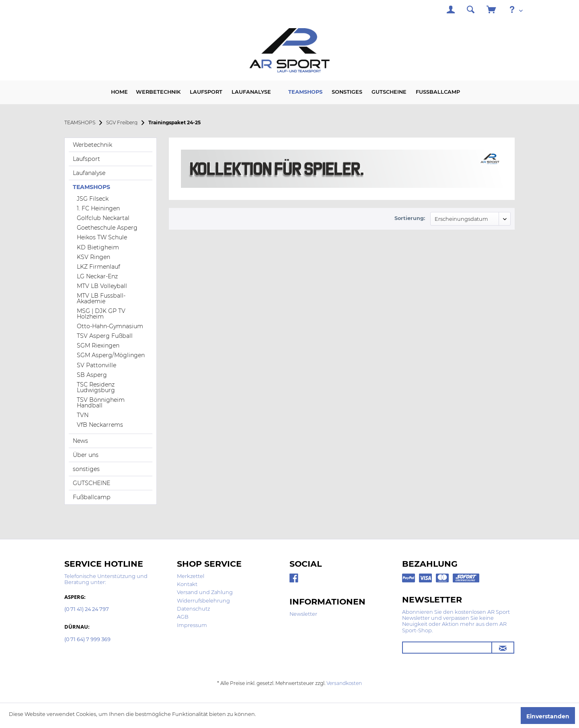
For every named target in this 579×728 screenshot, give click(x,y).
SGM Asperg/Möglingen (111, 355)
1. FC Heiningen (98, 208)
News (80, 441)
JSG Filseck (93, 199)
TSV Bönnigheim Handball (101, 403)
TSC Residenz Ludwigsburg (96, 387)
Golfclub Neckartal (103, 218)
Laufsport (86, 159)
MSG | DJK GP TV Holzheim (101, 314)
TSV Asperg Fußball (105, 336)
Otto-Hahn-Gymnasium (110, 326)
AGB (183, 617)
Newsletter (303, 614)
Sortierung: (410, 218)
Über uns (86, 455)
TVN (83, 415)
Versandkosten (344, 683)
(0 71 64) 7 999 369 (87, 640)
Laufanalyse (89, 173)
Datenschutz (193, 609)
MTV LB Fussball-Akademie (101, 298)
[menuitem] (451, 11)
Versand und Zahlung (205, 592)
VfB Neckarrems (100, 425)
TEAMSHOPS (91, 187)
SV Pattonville (96, 365)
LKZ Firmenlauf (99, 267)
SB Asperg (92, 375)
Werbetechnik (92, 145)
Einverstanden (548, 716)
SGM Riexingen (98, 345)
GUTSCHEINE (91, 483)
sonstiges (86, 469)
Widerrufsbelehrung (203, 601)
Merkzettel (191, 576)
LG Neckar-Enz (97, 276)
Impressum (192, 625)
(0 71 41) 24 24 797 (87, 610)
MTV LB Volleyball (102, 286)
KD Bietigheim (98, 247)
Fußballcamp (92, 497)
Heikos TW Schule (102, 237)
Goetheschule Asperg (107, 228)
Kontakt (187, 584)
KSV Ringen (93, 257)
